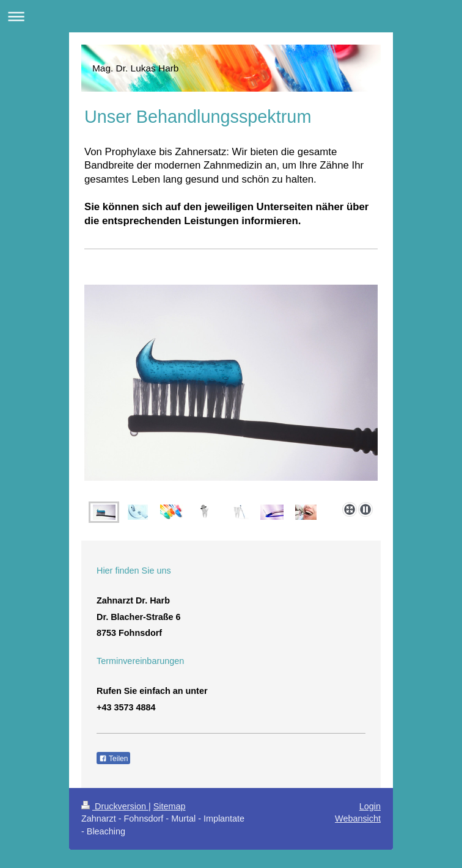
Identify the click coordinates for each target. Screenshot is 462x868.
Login (370, 806)
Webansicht (358, 819)
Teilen (113, 759)
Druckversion (115, 806)
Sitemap (170, 806)
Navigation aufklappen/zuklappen (231, 16)
